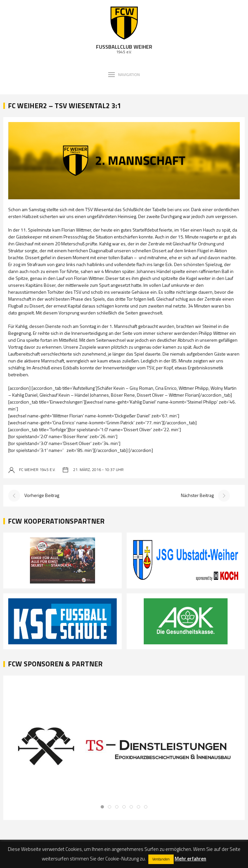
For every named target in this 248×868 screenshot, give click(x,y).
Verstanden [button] (161, 859)
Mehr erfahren (190, 859)
